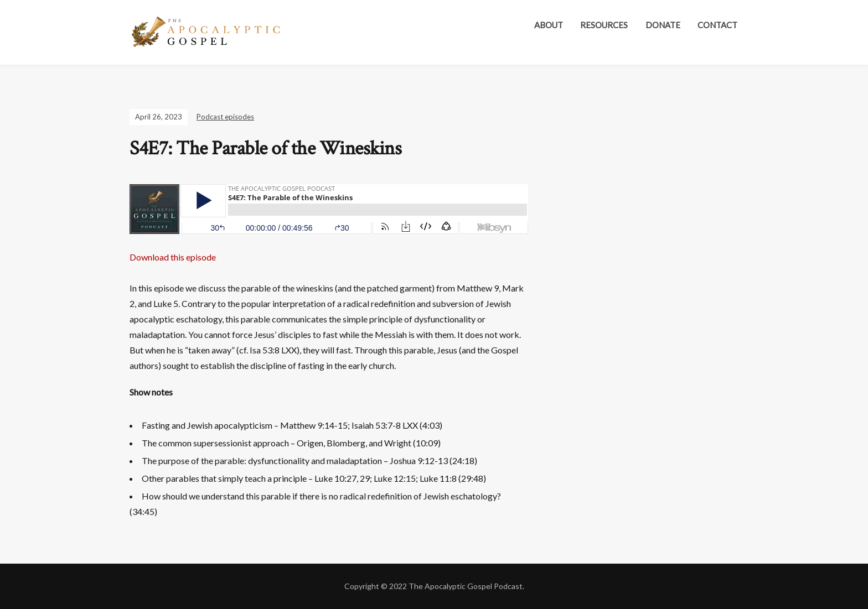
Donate (663, 25)
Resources (604, 25)
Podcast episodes (225, 117)
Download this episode (173, 257)
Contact (717, 25)
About (549, 25)
